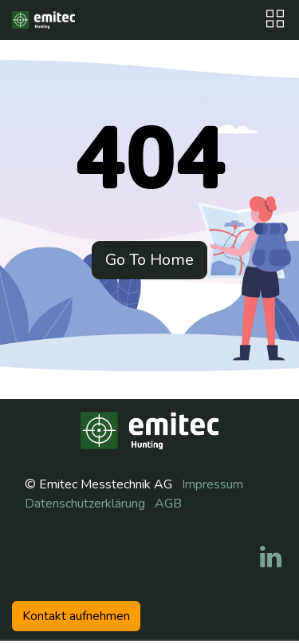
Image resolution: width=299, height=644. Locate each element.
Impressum (212, 484)
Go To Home (149, 260)
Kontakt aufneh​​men (76, 616)
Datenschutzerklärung (85, 504)
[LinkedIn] (271, 557)
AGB (168, 504)
